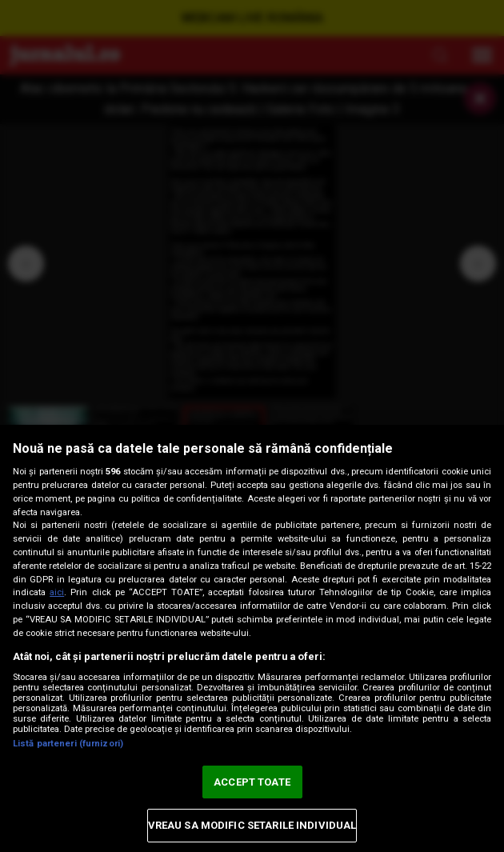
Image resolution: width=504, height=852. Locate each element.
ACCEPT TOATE (252, 782)
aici (57, 592)
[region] (252, 638)
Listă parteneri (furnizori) (68, 744)
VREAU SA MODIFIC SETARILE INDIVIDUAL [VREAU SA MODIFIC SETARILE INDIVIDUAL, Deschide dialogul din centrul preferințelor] (252, 825)
